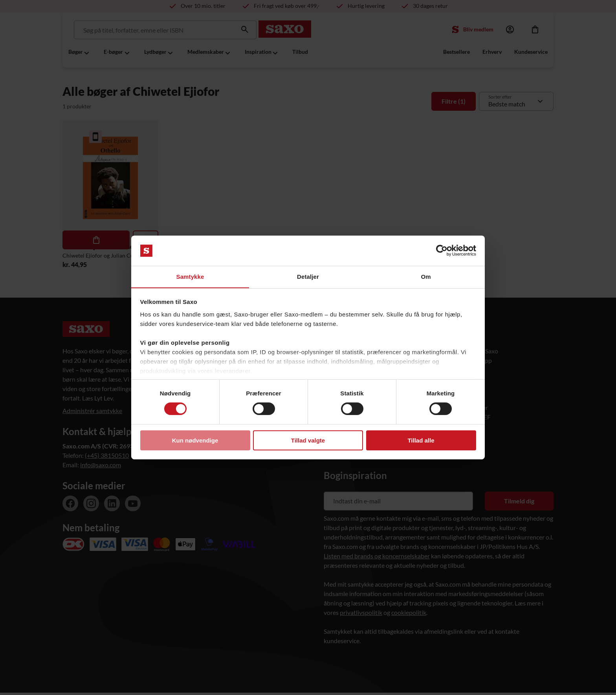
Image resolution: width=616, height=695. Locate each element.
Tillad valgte (308, 440)
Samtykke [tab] (190, 276)
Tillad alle (421, 440)
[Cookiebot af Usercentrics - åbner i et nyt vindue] (442, 251)
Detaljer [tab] (308, 276)
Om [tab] (426, 276)
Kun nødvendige (195, 440)
